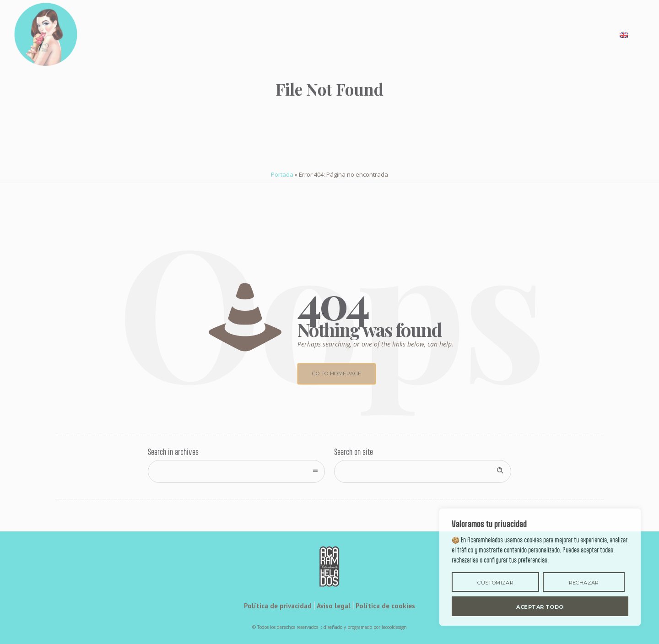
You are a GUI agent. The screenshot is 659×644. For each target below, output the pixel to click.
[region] (540, 567)
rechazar (584, 583)
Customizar (495, 583)
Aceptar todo (540, 607)
